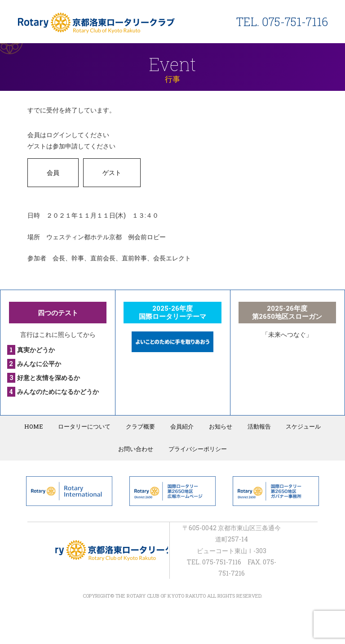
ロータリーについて (85, 426)
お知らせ (220, 426)
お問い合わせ (136, 449)
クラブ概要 (141, 426)
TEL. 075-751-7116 (282, 22)
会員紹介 (182, 426)
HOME (35, 426)
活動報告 (258, 426)
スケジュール (302, 426)
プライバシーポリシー (198, 449)
